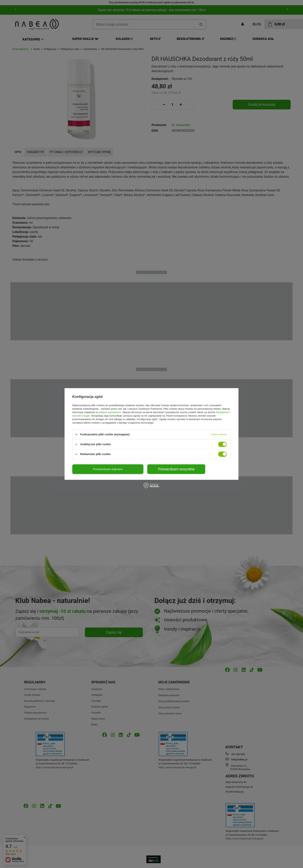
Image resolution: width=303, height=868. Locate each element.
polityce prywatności (110, 412)
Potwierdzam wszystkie (176, 469)
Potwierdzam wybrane (108, 469)
